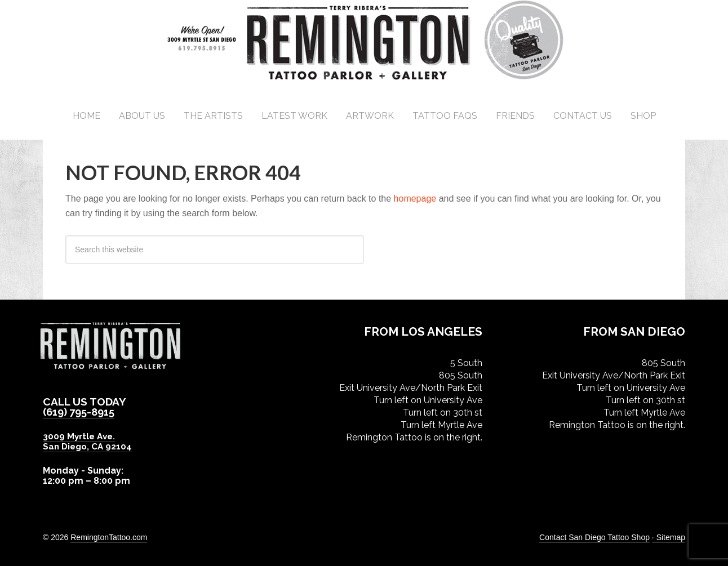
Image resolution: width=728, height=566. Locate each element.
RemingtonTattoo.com (109, 537)
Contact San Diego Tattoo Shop (594, 537)
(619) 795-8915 (81, 412)
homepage (415, 199)
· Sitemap (669, 537)
